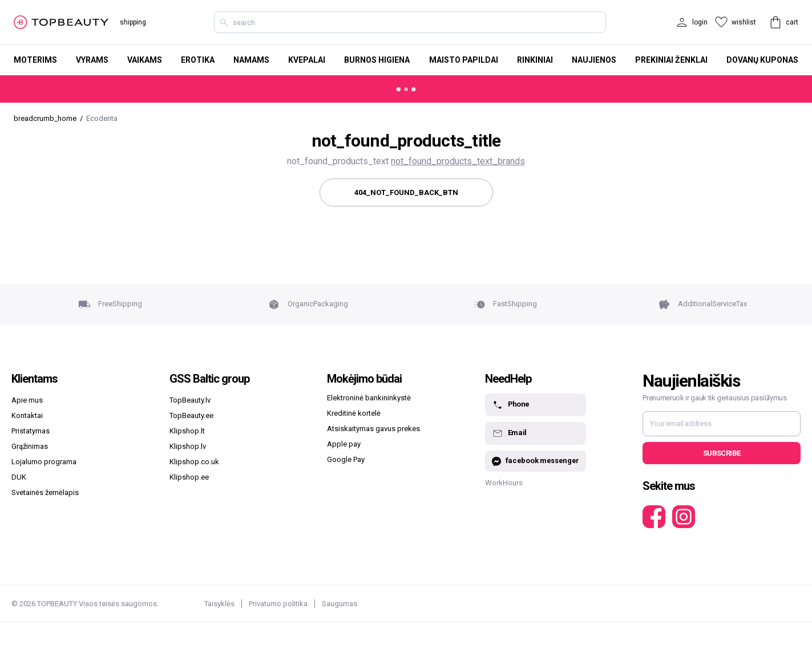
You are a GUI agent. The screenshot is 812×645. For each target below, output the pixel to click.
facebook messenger (536, 461)
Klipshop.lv (188, 446)
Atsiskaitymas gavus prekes (373, 429)
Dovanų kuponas (762, 60)
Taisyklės (219, 604)
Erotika (198, 60)
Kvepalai (307, 60)
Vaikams (145, 60)
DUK (19, 477)
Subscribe (722, 453)
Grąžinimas (30, 446)
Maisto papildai (464, 60)
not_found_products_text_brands (458, 161)
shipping (133, 22)
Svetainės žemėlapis (45, 492)
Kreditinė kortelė (354, 413)
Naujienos (594, 60)
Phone (511, 405)
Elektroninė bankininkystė (369, 398)
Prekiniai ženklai (671, 60)
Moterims (35, 60)
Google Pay (346, 459)
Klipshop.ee (189, 477)
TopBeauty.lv (190, 400)
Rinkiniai (535, 60)
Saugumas (340, 604)
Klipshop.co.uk (194, 462)
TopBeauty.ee (191, 415)
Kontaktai (27, 415)
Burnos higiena (377, 60)
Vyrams (92, 60)
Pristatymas (31, 431)
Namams (251, 60)
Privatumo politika (278, 604)
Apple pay (344, 444)
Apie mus (27, 400)
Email (509, 433)
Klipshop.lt (187, 431)
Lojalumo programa (44, 462)
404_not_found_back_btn (406, 192)
